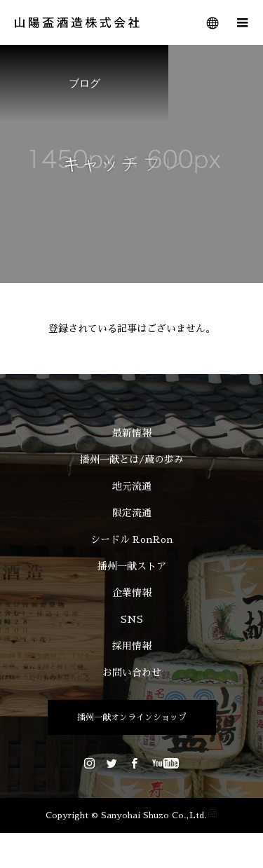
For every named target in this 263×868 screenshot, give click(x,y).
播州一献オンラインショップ (132, 717)
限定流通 (132, 513)
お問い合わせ (132, 673)
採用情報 (132, 646)
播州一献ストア (132, 566)
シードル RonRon (132, 539)
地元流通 (132, 486)
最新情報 (132, 433)
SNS (132, 619)
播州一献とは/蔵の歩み (132, 460)
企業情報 (132, 593)
